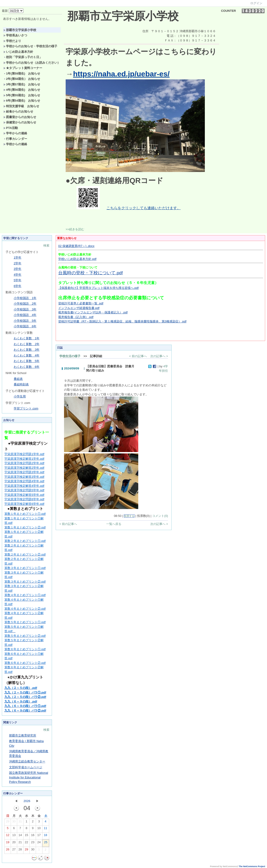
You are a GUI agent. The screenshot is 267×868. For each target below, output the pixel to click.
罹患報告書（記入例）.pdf (76, 317)
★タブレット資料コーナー (23, 68)
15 (26, 836)
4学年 (18, 275)
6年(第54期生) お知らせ (22, 101)
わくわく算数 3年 (27, 350)
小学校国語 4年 (25, 315)
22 (26, 843)
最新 (13, 11)
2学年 (18, 263)
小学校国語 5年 (25, 321)
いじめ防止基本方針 (18, 52)
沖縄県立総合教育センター (27, 761)
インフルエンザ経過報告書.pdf (79, 308)
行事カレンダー (15, 139)
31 (20, 822)
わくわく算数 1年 (27, 338)
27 (14, 850)
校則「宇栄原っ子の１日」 (23, 57)
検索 (46, 245)
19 (8, 843)
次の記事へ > (159, 356)
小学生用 (20, 396)
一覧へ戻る (114, 524)
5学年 (18, 280)
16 (33, 836)
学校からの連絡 (15, 144)
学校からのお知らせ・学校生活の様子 (30, 46)
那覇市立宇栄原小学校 (20, 30)
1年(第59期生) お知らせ (22, 73)
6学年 (18, 286)
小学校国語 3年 (25, 309)
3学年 (18, 269)
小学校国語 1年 (25, 298)
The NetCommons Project (252, 866)
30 (14, 822)
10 (39, 829)
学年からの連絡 (15, 133)
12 (8, 836)
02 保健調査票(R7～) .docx (76, 246)
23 (33, 843)
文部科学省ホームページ (26, 767)
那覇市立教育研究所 (23, 735)
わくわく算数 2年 (27, 344)
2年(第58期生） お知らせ (22, 79)
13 (14, 836)
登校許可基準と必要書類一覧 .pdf (81, 303)
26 (8, 850)
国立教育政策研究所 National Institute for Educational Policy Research (29, 777)
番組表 (18, 379)
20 (14, 843)
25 (46, 843)
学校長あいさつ (15, 35)
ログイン (256, 3)
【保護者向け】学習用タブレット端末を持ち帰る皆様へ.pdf (98, 288)
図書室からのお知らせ (20, 117)
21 (20, 843)
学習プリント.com (26, 408)
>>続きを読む (75, 229)
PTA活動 (11, 128)
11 (45, 829)
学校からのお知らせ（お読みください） (32, 63)
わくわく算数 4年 (27, 355)
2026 (27, 801)
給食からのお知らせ (18, 111)
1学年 (18, 258)
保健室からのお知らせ (20, 122)
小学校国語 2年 (25, 304)
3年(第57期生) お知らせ (22, 84)
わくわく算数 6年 (27, 367)
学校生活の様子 (70, 356)
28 (20, 850)
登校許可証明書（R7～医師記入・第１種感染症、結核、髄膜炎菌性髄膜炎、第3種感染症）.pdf (122, 321)
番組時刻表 (21, 384)
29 (8, 822)
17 (39, 836)
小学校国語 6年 (25, 326)
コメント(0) (160, 516)
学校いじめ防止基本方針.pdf (77, 259)
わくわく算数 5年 (27, 361)
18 (45, 836)
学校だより (12, 41)
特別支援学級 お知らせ (21, 106)
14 (20, 836)
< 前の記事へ (138, 356)
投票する (129, 516)
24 (39, 843)
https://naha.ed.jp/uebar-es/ (121, 74)
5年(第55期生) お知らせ (22, 95)
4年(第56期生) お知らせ (22, 90)
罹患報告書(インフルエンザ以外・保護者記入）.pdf (93, 312)
